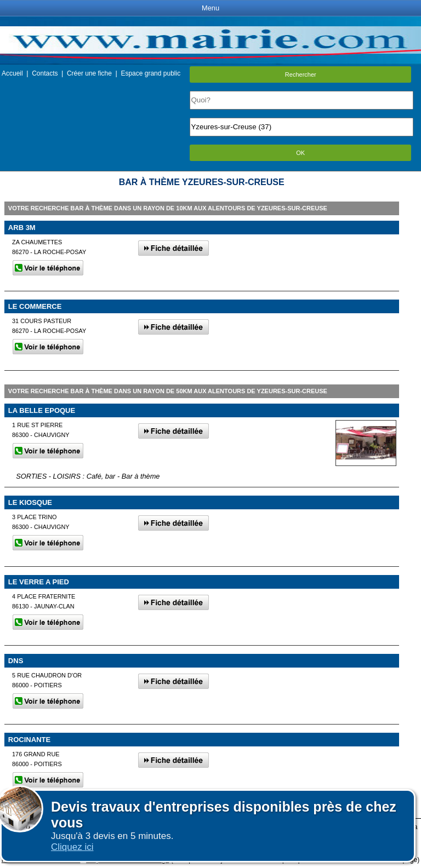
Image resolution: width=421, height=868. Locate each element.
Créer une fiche (89, 73)
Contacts (45, 73)
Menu (210, 8)
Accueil (12, 73)
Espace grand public (150, 73)
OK (300, 153)
